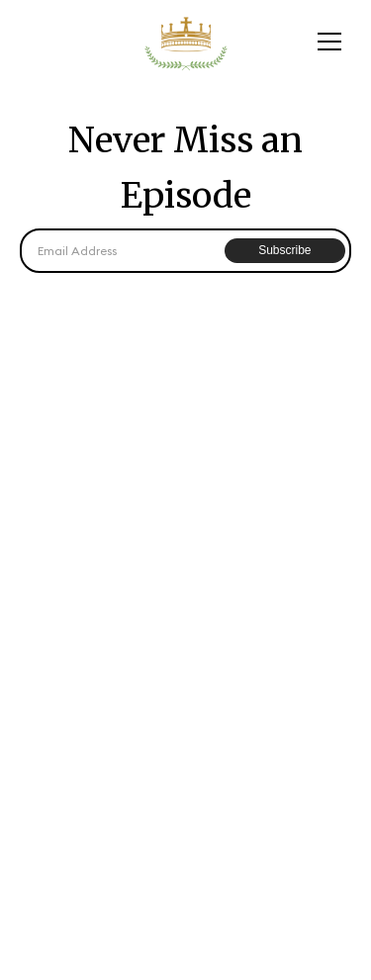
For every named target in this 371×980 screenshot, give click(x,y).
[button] (329, 42)
